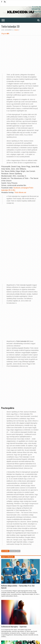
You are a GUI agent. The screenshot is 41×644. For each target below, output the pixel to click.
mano (16, 30)
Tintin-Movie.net (20, 192)
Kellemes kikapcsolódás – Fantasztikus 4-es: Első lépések (18, 587)
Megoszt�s (5, 34)
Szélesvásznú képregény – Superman (14, 627)
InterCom (13, 551)
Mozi (18, 551)
